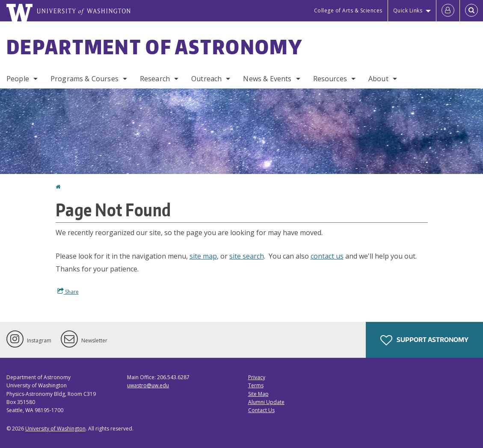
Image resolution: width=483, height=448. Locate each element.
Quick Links (408, 10)
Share (68, 292)
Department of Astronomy (154, 47)
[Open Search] (471, 11)
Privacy (257, 377)
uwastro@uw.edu (148, 385)
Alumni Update (266, 402)
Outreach (206, 79)
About (378, 79)
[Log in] (448, 11)
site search (247, 256)
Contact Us (261, 410)
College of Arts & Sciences (348, 10)
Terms (256, 385)
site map (203, 256)
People (18, 79)
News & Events (267, 79)
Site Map (258, 394)
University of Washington (55, 429)
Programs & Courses (84, 79)
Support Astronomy (424, 340)
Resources (330, 79)
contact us (327, 256)
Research (155, 79)
